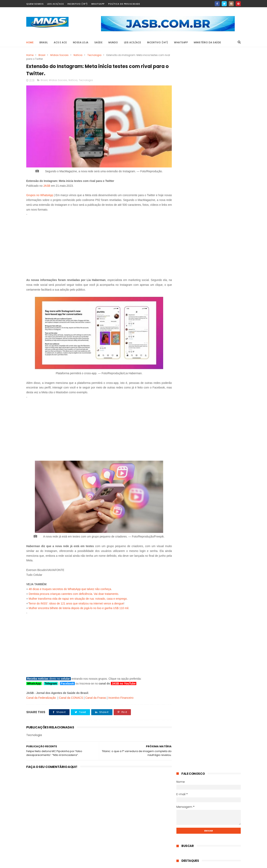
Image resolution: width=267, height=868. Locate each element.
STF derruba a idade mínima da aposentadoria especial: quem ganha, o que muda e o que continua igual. (218, 187)
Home (30, 42)
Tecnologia (94, 55)
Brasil (42, 55)
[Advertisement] (98, 244)
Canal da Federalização (41, 696)
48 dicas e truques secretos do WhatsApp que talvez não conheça (70, 588)
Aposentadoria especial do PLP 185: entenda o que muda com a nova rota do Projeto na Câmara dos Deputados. (219, 208)
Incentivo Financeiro (121, 696)
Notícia (78, 55)
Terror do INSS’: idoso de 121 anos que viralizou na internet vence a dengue (76, 602)
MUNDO (113, 42)
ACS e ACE (60, 42)
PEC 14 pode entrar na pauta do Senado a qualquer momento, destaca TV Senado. (218, 229)
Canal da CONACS (71, 696)
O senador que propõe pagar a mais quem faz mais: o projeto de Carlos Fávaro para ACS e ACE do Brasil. (219, 428)
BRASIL (44, 42)
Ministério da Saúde (207, 42)
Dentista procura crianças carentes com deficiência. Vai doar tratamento (73, 592)
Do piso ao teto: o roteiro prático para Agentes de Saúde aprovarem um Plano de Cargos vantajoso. (218, 250)
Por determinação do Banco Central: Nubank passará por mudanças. (219, 408)
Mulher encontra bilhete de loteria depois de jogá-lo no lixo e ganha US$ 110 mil (78, 607)
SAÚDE (99, 42)
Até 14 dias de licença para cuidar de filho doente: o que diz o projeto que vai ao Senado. (219, 290)
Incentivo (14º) (77, 4)
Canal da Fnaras (96, 696)
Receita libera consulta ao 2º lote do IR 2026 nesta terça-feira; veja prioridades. (219, 269)
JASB (47, 184)
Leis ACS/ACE (55, 4)
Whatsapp (98, 4)
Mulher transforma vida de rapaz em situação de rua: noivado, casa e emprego (78, 597)
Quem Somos (35, 4)
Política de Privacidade (124, 4)
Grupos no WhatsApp (40, 194)
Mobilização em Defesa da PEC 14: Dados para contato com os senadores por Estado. (218, 368)
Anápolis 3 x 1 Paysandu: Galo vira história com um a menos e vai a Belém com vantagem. (219, 389)
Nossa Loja (81, 42)
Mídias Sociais (59, 55)
